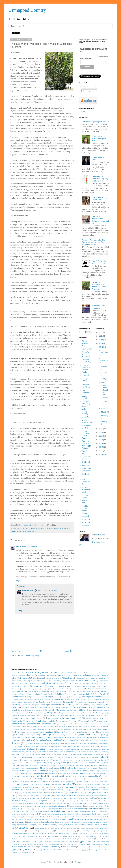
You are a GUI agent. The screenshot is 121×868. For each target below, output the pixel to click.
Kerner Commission (93, 757)
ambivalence (16, 681)
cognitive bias (56, 528)
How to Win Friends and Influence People (84, 740)
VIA (46, 844)
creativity (79, 705)
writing (28, 849)
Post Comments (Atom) (30, 656)
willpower (55, 847)
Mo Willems (64, 773)
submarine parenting (93, 825)
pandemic (48, 784)
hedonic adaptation (18, 738)
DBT (52, 707)
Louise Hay (48, 763)
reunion (22, 804)
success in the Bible (101, 828)
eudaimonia (89, 715)
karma (52, 757)
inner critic (95, 747)
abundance (30, 675)
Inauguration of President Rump (49, 747)
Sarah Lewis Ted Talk (39, 806)
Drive (57, 713)
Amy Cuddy (26, 681)
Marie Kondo (80, 765)
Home (13, 26)
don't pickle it (24, 713)
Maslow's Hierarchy (69, 768)
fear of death (30, 721)
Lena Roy (80, 760)
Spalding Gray (31, 819)
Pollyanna (80, 790)
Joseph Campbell (62, 754)
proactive (23, 796)
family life (104, 718)
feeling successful (46, 721)
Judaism (88, 754)
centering (48, 697)
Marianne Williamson (66, 765)
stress (39, 825)
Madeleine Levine (94, 763)
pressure (48, 793)
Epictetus (45, 715)
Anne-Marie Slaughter (89, 683)
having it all (96, 735)
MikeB (19, 547)
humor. (31, 744)
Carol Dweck (100, 694)
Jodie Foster (16, 754)
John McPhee (36, 754)
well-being (44, 847)
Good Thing (20, 732)
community (58, 702)
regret (43, 801)
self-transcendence (82, 811)
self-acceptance (27, 809)
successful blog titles (86, 831)
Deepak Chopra (79, 707)
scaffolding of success (58, 806)
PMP (59, 790)
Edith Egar (98, 713)
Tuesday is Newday (60, 842)
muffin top (83, 776)
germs (33, 729)
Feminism (72, 721)
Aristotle (61, 686)
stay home (103, 819)
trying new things (45, 842)
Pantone (57, 784)
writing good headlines (43, 850)
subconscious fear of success (74, 825)
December (104, 352)
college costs (46, 702)
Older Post (69, 651)
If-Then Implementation (89, 744)
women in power (69, 847)
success (34, 531)
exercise (15, 718)
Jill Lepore (103, 752)
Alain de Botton (67, 678)
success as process (86, 828)
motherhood (40, 776)
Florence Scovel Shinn (49, 724)
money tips (103, 773)
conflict (102, 702)
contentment (27, 705)
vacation (22, 844)
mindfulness (40, 773)
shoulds (94, 814)
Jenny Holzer (81, 752)
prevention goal (58, 793)
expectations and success (31, 718)
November (104, 361)
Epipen (53, 715)
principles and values (74, 792)
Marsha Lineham (101, 765)
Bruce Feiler (40, 694)
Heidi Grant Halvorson (55, 737)
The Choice (18, 836)
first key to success (19, 724)
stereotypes (61, 822)
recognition (92, 798)
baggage (45, 689)
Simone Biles (39, 817)
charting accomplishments (92, 697)
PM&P (53, 790)
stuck (60, 825)
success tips (73, 831)
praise (41, 793)
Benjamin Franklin (18, 691)
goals (107, 729)
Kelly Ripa (80, 757)
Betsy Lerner (87, 349)
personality (103, 787)
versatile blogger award (35, 844)
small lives (70, 817)
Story (83, 822)
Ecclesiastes (89, 713)
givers (87, 729)
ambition (102, 678)
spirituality (56, 819)
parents (79, 784)
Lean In (72, 760)
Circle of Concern (57, 699)
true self (33, 841)
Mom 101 (85, 417)
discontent (28, 710)
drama (42, 713)
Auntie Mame (102, 686)
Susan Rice (106, 831)
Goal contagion (97, 729)
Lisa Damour (31, 763)
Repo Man (60, 801)
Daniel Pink (34, 707)
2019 (101, 343)
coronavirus (55, 705)
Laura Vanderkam (38, 760)
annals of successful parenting (27, 528)
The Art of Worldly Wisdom (100, 834)
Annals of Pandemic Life (85, 681)
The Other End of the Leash (86, 489)
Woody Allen (105, 847)
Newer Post (15, 651)
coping (45, 705)
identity (66, 744)
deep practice (66, 707)
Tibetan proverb (51, 839)
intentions (42, 749)
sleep (62, 817)
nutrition (71, 782)
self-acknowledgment (41, 809)
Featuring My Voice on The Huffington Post (99, 138)
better (29, 692)
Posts (84, 87)
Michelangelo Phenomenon (101, 771)
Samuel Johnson (25, 806)
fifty (91, 721)
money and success (87, 773)
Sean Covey (89, 806)
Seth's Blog (86, 465)
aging (41, 678)
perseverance (69, 787)
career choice (85, 694)
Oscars (25, 784)
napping (46, 779)
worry (17, 849)
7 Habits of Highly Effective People (40, 673)
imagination (103, 744)
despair (20, 710)
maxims (14, 771)
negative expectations (75, 779)
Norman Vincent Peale (57, 782)
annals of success (31, 683)
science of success (76, 806)
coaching (98, 700)
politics (72, 790)
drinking (49, 713)
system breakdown (40, 833)
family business (93, 718)
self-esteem (36, 811)
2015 (101, 436)
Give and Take (77, 729)
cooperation (37, 705)
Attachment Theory (88, 686)
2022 (101, 332)
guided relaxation (104, 732)
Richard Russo (31, 804)
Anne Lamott (74, 683)
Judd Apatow (98, 754)
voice (90, 844)
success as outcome (72, 828)
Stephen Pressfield (48, 822)
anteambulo (16, 686)
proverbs (15, 798)
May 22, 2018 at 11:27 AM (32, 547)
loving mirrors (61, 763)
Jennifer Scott (70, 752)
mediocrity (32, 771)
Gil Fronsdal (65, 729)
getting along (42, 729)
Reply (18, 580)
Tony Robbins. (79, 839)
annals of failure (68, 681)
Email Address (94, 59)
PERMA (50, 787)
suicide (97, 831)
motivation (56, 776)
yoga (87, 850)
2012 (101, 447)
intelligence (31, 749)
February (105, 416)
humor (64, 528)
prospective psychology (99, 796)
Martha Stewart (46, 768)
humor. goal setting (42, 744)
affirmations (24, 678)
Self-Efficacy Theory (22, 811)
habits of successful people (60, 735)
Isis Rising (86, 387)
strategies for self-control (20, 825)
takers (51, 834)
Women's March (84, 847)
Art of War (75, 686)
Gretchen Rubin (62, 732)
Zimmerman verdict (27, 852)
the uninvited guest (24, 839)
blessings (95, 692)
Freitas (35, 727)
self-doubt (105, 809)
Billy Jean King (60, 692)
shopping (86, 814)
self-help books (58, 811)
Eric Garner (71, 715)
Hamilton (75, 735)
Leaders (64, 760)
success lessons (61, 831)
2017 (101, 429)
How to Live (28, 740)
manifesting (44, 765)
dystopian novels (67, 713)
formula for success (93, 724)
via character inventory (57, 844)
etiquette (80, 715)
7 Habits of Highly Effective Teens (73, 673)
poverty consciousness (29, 793)
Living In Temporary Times (86, 404)
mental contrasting (83, 771)
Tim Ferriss (68, 839)
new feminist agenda (92, 779)
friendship (53, 727)
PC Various (95, 784)
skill (47, 817)
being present (102, 689)
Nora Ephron (41, 782)
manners (53, 765)
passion (87, 784)
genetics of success (21, 729)
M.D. (72, 763)
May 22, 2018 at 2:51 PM (47, 590)
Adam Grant (71, 675)
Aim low (49, 678)
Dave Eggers (44, 707)
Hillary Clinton (104, 738)
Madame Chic (81, 763)
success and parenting (57, 828)
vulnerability (98, 844)
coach (91, 700)
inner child (85, 747)
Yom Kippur (95, 850)
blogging (103, 691)
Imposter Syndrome (31, 747)
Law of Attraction (53, 760)
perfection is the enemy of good (35, 787)
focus (68, 724)
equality (61, 715)
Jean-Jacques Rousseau (56, 752)
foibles (75, 724)
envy (38, 715)
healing (104, 735)
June (103, 379)
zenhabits (85, 526)
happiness (84, 735)
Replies (22, 586)
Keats (59, 757)
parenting (28, 531)
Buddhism (60, 694)
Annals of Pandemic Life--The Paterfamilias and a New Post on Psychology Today (94, 242)
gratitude (50, 732)
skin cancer (54, 817)
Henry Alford (81, 738)
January (104, 422)
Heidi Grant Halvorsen (35, 737)
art (68, 686)
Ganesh (87, 727)
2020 (101, 340)
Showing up (103, 814)
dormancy (34, 713)
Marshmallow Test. (18, 768)
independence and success (70, 746)
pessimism (16, 790)
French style (43, 727)
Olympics (79, 782)
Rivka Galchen (44, 803)
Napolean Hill (36, 779)
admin (80, 675)
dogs (91, 710)
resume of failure (98, 801)
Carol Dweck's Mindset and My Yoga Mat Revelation (100, 179)
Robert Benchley (57, 804)
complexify (81, 702)
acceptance (41, 675)
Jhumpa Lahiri (93, 752)
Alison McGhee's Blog (86, 343)
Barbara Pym (66, 689)
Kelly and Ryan (69, 757)
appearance (52, 686)
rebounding (81, 798)
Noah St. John (28, 782)
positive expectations (93, 790)
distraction (37, 710)
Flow (62, 724)
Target (80, 834)
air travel (57, 678)
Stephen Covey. (33, 822)
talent (74, 834)
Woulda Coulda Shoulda (85, 508)
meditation (42, 771)
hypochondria (55, 744)
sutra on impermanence (22, 833)
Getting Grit (53, 729)
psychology (24, 798)
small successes (80, 817)
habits (44, 735)
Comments (86, 91)
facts (49, 718)
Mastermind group (85, 768)
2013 (101, 443)
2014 (101, 440)
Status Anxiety (92, 819)
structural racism (50, 825)
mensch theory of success (66, 771)
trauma (99, 839)
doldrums (98, 710)
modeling (74, 773)
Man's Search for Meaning (29, 765)
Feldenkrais (62, 721)
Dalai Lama (99, 705)
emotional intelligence (27, 715)
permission (58, 787)
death (58, 707)
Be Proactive (90, 689)
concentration (92, 702)
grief (73, 732)
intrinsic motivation (99, 749)
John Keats (26, 754)
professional (46, 796)
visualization (82, 844)
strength (32, 825)
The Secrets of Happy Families (89, 836)
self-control (93, 809)
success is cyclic (33, 831)
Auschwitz (15, 689)
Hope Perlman (28, 590)
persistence (82, 787)
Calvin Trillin (73, 694)
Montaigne (16, 776)
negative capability (58, 779)
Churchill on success (42, 700)
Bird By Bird (71, 692)
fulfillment (71, 726)
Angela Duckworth (53, 681)
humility (104, 740)
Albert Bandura (81, 678)
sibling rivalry (16, 817)
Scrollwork (86, 462)
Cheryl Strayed (19, 700)
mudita (75, 776)
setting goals (34, 814)
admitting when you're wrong (95, 675)
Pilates (46, 790)
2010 (101, 454)
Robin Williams (82, 804)
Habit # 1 (18, 735)
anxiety (25, 686)
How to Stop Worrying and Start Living (51, 740)
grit (79, 732)
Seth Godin (22, 814)
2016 (101, 432)
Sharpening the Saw (60, 814)
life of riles (86, 522)
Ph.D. (29, 790)
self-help (47, 811)
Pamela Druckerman (36, 784)
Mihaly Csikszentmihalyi (23, 773)
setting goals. (46, 814)
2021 (101, 336)
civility (84, 700)
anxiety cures (39, 686)
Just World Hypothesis (40, 757)
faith (84, 718)
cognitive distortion (24, 702)
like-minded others (100, 760)
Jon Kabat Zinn (49, 754)
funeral (80, 727)
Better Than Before (40, 691)
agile (35, 678)
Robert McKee (70, 804)
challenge (65, 697)
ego (106, 713)
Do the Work (47, 710)
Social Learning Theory (95, 817)
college (35, 702)
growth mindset (89, 732)
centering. (57, 697)
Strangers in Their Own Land (97, 822)
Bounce (31, 694)
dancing (25, 707)
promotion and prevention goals (65, 795)
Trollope (25, 842)
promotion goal (84, 796)
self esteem (99, 806)
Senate (14, 814)
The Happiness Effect (31, 836)
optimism (16, 784)
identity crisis (75, 744)
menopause (52, 771)
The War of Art (38, 839)
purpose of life (51, 798)
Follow (82, 112)
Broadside (86, 375)
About (22, 26)
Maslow (57, 768)
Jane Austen (42, 752)
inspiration (21, 749)
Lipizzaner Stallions (18, 763)
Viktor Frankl (71, 844)
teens (87, 833)
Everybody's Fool (101, 715)
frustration (62, 727)
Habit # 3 (27, 735)
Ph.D (24, 790)
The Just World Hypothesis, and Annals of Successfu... (105, 395)
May (103, 382)
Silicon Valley (28, 817)
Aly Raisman (92, 678)
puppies (32, 798)
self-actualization (56, 809)
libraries (88, 760)
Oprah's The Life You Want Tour (96, 782)
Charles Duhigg (76, 697)
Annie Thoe (103, 683)
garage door (96, 727)
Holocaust (17, 740)
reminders (51, 801)
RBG (59, 798)
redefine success (33, 801)
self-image (70, 811)
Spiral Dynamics (44, 819)
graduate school (39, 732)
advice (14, 678)
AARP (22, 675)
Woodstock (95, 847)
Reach (66, 798)
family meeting (17, 721)
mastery (96, 768)
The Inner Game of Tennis (67, 836)
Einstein (15, 715)
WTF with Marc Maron (60, 850)
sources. (21, 819)
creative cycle (67, 705)
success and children (41, 828)
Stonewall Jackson (73, 822)
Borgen (23, 694)
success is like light (47, 831)
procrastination (34, 795)
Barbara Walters (77, 689)
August (104, 373)
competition (70, 702)
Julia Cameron (25, 757)
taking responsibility (62, 833)
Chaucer (48, 528)
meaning (22, 771)
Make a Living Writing (85, 411)
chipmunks (29, 700)
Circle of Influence (73, 699)
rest (89, 801)
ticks (61, 839)
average (32, 689)
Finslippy (85, 384)
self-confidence (80, 809)
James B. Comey (31, 752)
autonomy (24, 689)
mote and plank (27, 776)
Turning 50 (73, 841)
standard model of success (72, 819)
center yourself (37, 697)
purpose (40, 798)
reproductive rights (71, 801)
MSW (68, 776)
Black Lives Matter (84, 692)
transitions (90, 839)
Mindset (52, 773)
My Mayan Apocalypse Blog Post (96, 122)
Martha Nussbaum (32, 768)
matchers (104, 768)
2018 (101, 347)
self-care (68, 809)
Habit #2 (36, 735)
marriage (90, 765)
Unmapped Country (27, 10)
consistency (16, 705)
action (62, 675)
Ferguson (84, 721)
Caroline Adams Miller (21, 697)
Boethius (41, 528)
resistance (82, 801)
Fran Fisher (27, 727)
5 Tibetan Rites (17, 673)
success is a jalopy (18, 831)
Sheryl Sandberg (75, 814)
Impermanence (17, 746)
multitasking (94, 776)
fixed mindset (33, 724)
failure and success (68, 718)
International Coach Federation (81, 749)
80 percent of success (92, 673)
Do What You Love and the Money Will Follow (70, 710)
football (82, 724)
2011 (101, 451)
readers (72, 798)
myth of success (24, 779)
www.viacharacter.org (76, 850)
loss (40, 763)
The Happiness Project (86, 482)
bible (51, 692)
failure (55, 718)
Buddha (51, 694)
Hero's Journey (93, 738)
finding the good (102, 721)
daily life (90, 705)
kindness (27, 760)
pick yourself (38, 790)
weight (35, 847)
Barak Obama (55, 689)
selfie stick (95, 811)
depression (92, 707)
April (103, 408)
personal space (93, 787)
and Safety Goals (38, 681)
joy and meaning (76, 754)
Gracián (29, 732)
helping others (70, 738)
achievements (53, 675)
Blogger (78, 862)
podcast (65, 790)
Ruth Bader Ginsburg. (96, 804)
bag (39, 689)
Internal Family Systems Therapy (59, 749)
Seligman (104, 811)
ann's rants (86, 519)
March (104, 412)
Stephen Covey (18, 822)
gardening (106, 726)
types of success (86, 841)
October (104, 367)
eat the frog (78, 713)
